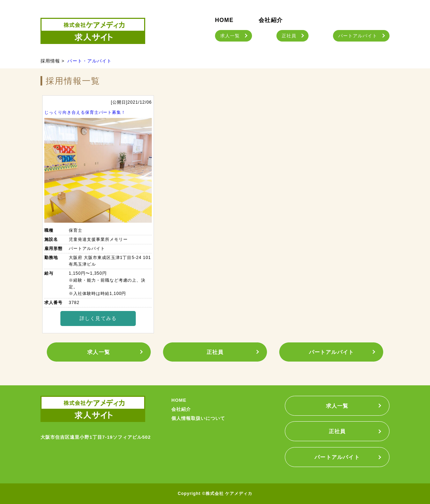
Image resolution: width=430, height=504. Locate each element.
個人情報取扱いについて (198, 418)
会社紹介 (271, 20)
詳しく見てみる (98, 318)
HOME (224, 20)
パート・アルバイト (89, 61)
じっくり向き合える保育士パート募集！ (85, 112)
